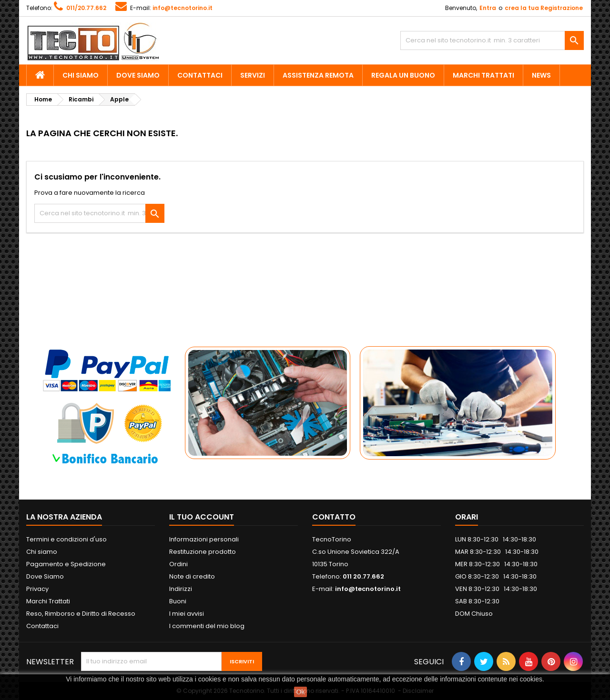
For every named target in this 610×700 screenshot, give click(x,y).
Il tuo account (202, 517)
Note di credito (192, 576)
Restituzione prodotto (203, 552)
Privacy (37, 589)
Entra (488, 8)
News (541, 75)
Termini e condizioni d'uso (66, 539)
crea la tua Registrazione (544, 8)
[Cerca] (492, 40)
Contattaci (200, 75)
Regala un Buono (403, 75)
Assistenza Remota (318, 75)
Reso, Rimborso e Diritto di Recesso (81, 614)
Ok (301, 692)
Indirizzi (181, 589)
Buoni (178, 601)
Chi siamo (81, 75)
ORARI (467, 517)
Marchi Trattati (483, 75)
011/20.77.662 (86, 8)
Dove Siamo (138, 75)
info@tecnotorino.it (183, 8)
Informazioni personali (204, 539)
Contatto (334, 517)
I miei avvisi (187, 614)
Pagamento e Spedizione (66, 564)
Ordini (178, 564)
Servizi (253, 75)
